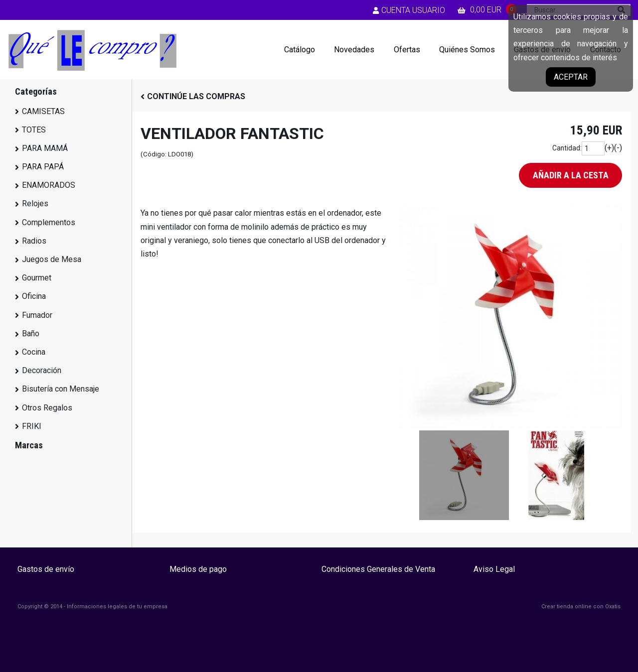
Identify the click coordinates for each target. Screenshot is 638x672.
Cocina (34, 352)
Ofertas (407, 50)
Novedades (354, 50)
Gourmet (37, 278)
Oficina (34, 296)
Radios (34, 241)
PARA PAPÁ (43, 167)
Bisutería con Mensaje (61, 389)
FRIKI (32, 426)
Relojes (35, 203)
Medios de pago (198, 569)
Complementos (49, 222)
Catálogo (300, 50)
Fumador (37, 315)
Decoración (42, 370)
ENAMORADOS (49, 185)
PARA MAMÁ (45, 148)
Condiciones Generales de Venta (378, 569)
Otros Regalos (47, 408)
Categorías (36, 91)
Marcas (29, 445)
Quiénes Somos (467, 50)
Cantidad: (567, 148)
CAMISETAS (43, 111)
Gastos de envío (46, 569)
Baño (31, 334)
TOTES (34, 130)
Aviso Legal (494, 569)
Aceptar (571, 77)
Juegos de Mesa (52, 259)
